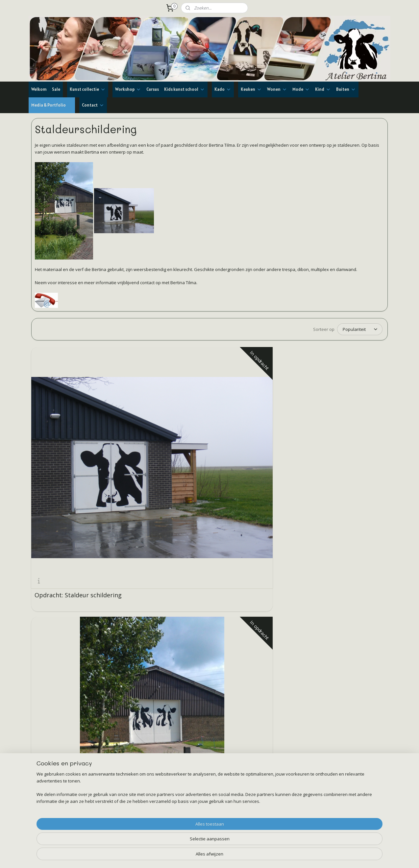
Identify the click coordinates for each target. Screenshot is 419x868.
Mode (301, 89)
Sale (56, 89)
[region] (166, 843)
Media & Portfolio (52, 105)
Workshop (128, 89)
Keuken (251, 89)
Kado (223, 89)
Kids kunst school (185, 89)
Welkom (39, 89)
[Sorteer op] (360, 329)
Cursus (153, 89)
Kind (323, 89)
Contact (93, 105)
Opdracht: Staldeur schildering (62, 442)
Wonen (277, 89)
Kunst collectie (88, 89)
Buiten (346, 89)
